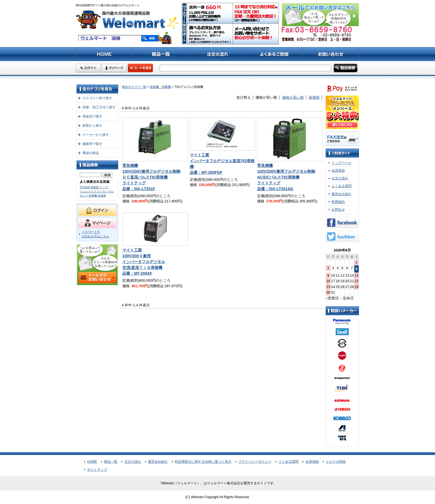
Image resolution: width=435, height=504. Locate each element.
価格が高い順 (293, 97)
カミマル (108, 191)
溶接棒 (102, 196)
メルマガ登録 (336, 462)
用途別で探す (92, 116)
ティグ (104, 187)
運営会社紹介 (342, 194)
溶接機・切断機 (160, 87)
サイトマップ (97, 470)
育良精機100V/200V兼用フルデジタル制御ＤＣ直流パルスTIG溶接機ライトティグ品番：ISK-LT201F (151, 177)
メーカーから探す (96, 135)
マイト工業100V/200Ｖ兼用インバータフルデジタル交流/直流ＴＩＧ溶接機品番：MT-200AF (144, 262)
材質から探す (92, 126)
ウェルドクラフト (91, 191)
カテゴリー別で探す (97, 98)
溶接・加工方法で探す (99, 107)
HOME (92, 462)
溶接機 (93, 196)
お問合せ (338, 210)
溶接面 (95, 187)
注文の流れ (340, 178)
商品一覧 (111, 462)
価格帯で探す (92, 144)
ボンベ (84, 196)
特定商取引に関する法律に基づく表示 (203, 462)
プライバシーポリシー (255, 462)
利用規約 (338, 202)
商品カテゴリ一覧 (134, 87)
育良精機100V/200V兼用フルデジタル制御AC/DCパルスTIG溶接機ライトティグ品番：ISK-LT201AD (286, 177)
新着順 (314, 97)
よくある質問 (342, 186)
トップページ (342, 163)
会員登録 (338, 170)
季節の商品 (91, 153)
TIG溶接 (85, 187)
